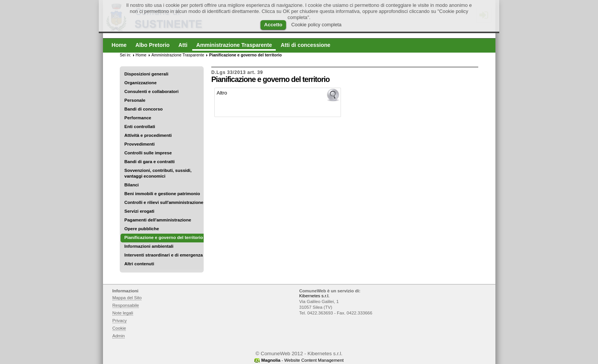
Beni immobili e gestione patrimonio (162, 194)
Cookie (119, 328)
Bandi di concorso (144, 109)
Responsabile (126, 305)
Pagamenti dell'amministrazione (158, 220)
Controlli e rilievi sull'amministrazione (164, 202)
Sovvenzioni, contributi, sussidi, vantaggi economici (158, 173)
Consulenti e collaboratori (151, 91)
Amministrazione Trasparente (178, 55)
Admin (119, 336)
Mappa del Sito (127, 298)
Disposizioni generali (146, 74)
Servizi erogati (139, 211)
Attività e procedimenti (148, 135)
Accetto (273, 25)
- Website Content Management (302, 360)
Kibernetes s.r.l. (314, 296)
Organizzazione (141, 83)
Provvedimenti (139, 144)
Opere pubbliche (142, 229)
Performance (138, 118)
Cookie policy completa (317, 25)
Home (141, 55)
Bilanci (132, 185)
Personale (135, 100)
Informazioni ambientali (149, 246)
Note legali (123, 313)
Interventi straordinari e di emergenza (164, 255)
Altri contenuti (139, 264)
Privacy (120, 321)
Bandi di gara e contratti (149, 162)
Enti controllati (140, 127)
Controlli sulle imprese (148, 153)
